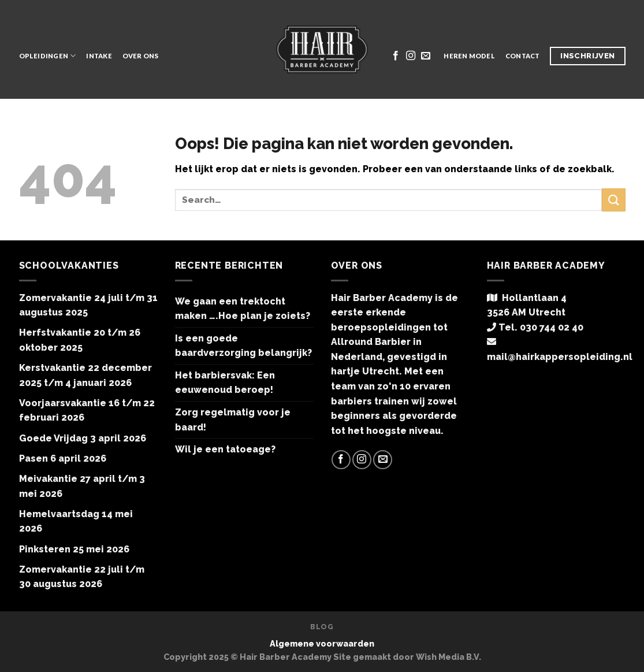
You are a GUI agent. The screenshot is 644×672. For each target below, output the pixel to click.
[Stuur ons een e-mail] (426, 56)
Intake (99, 56)
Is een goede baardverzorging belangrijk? (243, 346)
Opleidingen (48, 56)
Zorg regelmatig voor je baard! (233, 420)
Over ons (141, 56)
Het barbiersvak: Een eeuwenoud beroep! (225, 383)
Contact (523, 56)
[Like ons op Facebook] (396, 56)
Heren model (469, 56)
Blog (322, 627)
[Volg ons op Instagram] (411, 56)
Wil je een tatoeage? (225, 449)
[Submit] (613, 200)
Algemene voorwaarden (322, 643)
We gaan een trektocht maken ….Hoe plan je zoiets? (243, 309)
